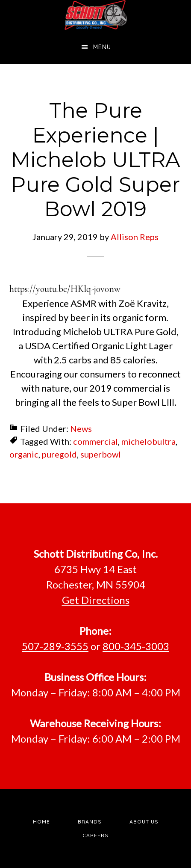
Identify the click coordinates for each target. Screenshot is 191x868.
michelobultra (148, 441)
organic (24, 454)
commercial (95, 441)
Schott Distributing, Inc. (96, 15)
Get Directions (96, 600)
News (81, 428)
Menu (102, 47)
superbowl (101, 454)
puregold (59, 454)
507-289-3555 (55, 646)
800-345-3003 (136, 646)
